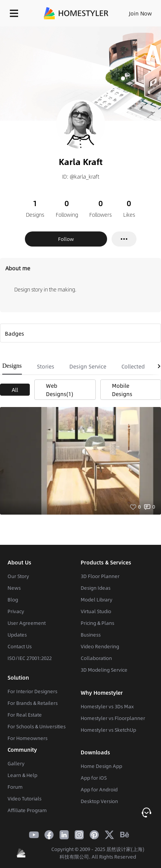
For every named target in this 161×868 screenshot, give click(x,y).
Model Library (97, 600)
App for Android (99, 789)
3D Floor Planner (100, 576)
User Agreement (27, 623)
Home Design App (101, 766)
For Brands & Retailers (33, 703)
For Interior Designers (32, 691)
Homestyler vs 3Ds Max (107, 706)
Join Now (140, 13)
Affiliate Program (27, 810)
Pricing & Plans (97, 623)
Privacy (16, 611)
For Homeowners (28, 738)
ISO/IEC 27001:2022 (30, 658)
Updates (17, 635)
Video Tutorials (25, 799)
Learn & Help (22, 775)
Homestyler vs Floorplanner (113, 718)
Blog (13, 600)
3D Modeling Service (104, 670)
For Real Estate (25, 715)
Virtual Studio (96, 611)
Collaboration (96, 658)
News (14, 588)
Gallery (16, 763)
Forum (15, 787)
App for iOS (94, 778)
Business (91, 635)
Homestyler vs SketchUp (108, 730)
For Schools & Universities (37, 726)
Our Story (18, 576)
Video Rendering (100, 646)
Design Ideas (96, 588)
